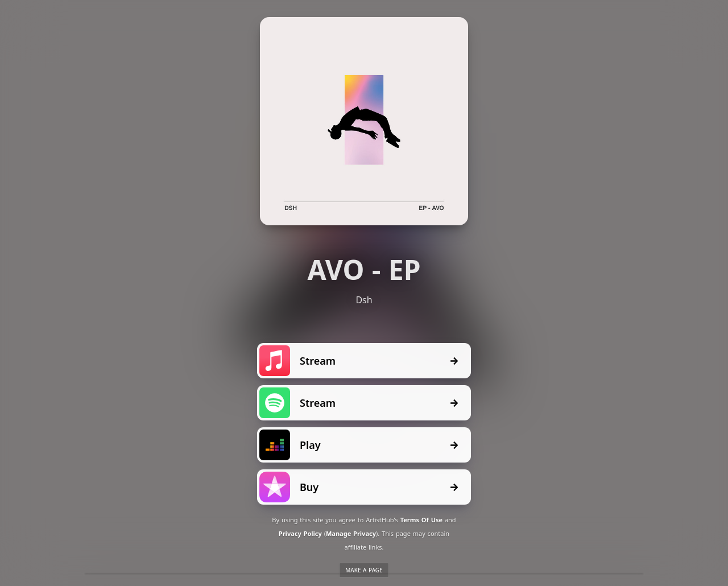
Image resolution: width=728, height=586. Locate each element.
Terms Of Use (421, 520)
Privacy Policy (300, 533)
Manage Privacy (351, 533)
